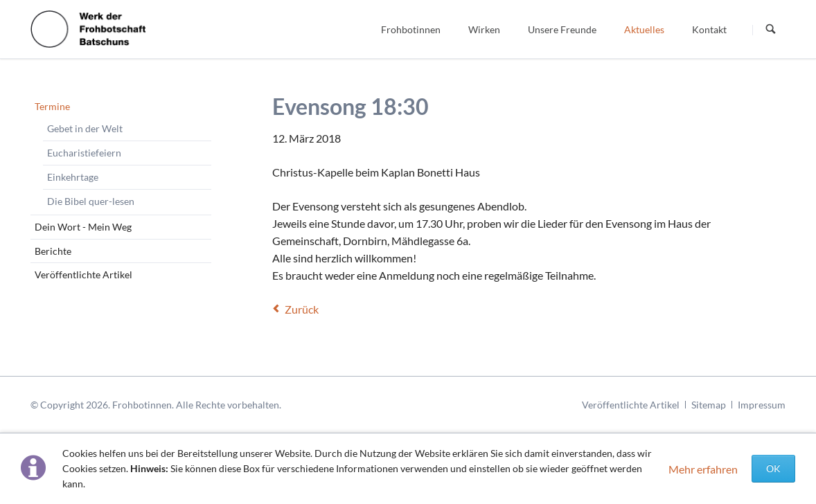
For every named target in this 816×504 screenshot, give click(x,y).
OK (773, 468)
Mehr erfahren (703, 469)
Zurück (302, 309)
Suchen (771, 30)
